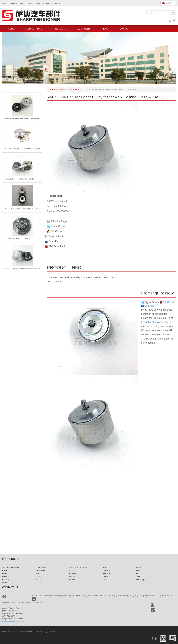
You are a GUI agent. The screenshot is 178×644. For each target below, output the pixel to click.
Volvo (4, 583)
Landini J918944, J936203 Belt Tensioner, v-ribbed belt (24, 119)
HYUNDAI (107, 574)
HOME (11, 29)
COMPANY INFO (34, 29)
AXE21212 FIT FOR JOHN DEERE (20, 179)
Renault (39, 580)
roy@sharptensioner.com (155, 322)
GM (37, 574)
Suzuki (72, 580)
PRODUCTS (60, 29)
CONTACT (125, 29)
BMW (4, 571)
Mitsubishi (73, 577)
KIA (138, 574)
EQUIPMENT (84, 29)
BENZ (139, 567)
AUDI (105, 567)
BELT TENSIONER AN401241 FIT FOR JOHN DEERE (24, 209)
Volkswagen (141, 580)
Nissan (105, 577)
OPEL (139, 577)
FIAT (138, 571)
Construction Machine (78, 567)
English (167, 3)
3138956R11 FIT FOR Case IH (18, 239)
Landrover (6, 577)
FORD (5, 574)
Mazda (39, 577)
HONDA (73, 574)
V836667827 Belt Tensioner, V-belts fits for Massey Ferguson (24, 269)
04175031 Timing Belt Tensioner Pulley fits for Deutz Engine (24, 149)
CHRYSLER (41, 571)
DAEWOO (107, 571)
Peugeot (6, 580)
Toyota (105, 580)
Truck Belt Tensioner (11, 567)
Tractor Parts (41, 567)
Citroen (72, 571)
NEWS (105, 29)
